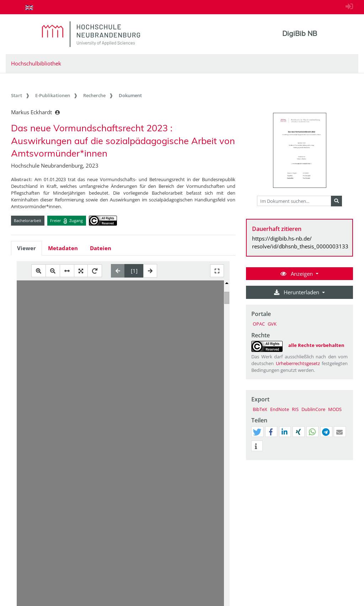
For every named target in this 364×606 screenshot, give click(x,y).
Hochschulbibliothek (36, 63)
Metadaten (63, 248)
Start (17, 95)
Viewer (26, 248)
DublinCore (313, 409)
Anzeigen (297, 274)
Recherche (94, 95)
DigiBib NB (300, 33)
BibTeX (260, 409)
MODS (335, 409)
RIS (295, 409)
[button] (257, 432)
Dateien (101, 248)
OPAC (259, 324)
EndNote (280, 409)
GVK (272, 324)
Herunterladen (297, 292)
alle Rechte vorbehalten (316, 345)
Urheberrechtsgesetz (298, 363)
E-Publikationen (53, 95)
